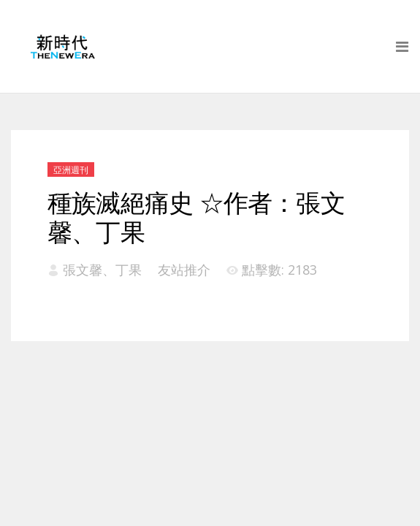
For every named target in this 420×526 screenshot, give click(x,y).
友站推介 (184, 270)
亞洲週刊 (71, 170)
